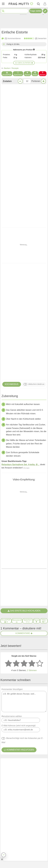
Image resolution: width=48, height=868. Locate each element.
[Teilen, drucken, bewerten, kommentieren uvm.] (4, 855)
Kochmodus (12, 229)
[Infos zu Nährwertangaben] (34, 49)
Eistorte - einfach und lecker (15, 620)
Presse (27, 827)
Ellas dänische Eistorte (13, 673)
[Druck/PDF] (6, 429)
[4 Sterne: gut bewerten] (32, 472)
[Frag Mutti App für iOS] (20, 847)
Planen (27, 74)
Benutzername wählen (12, 524)
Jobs (7, 834)
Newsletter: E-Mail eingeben (18, 804)
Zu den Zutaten (24, 63)
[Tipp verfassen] (45, 11)
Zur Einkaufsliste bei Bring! (18, 130)
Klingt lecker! (24, 367)
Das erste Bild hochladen (24, 419)
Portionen (36, 81)
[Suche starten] (3, 11)
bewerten (35, 38)
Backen (7, 68)
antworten (38, 583)
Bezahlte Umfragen (14, 838)
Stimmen (32, 478)
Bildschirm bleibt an (36, 229)
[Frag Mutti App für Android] (28, 847)
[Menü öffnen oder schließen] (3, 4)
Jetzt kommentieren (24, 373)
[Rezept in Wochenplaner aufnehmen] (36, 429)
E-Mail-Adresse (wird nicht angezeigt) (19, 534)
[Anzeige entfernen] (2, 859)
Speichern (18, 74)
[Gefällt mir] (24, 583)
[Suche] (38, 4)
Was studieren (31, 834)
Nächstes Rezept (35, 384)
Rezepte (15, 68)
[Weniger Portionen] (20, 81)
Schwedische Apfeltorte (30, 203)
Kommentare (24, 441)
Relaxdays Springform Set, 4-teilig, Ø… (21, 309)
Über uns (28, 823)
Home (8, 823)
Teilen (35, 74)
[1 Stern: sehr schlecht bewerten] (8, 472)
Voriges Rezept (13, 384)
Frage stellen (36, 11)
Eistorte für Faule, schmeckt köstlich (20, 602)
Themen (9, 827)
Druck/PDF (7, 74)
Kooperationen (31, 831)
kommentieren (11, 38)
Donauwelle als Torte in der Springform (9, 204)
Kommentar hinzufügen (24, 508)
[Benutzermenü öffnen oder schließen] (45, 4)
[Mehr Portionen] (43, 81)
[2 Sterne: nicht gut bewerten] (16, 472)
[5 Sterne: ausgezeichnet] (40, 472)
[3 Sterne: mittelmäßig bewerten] (24, 472)
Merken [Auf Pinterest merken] (43, 74)
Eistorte (6, 691)
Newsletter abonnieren (24, 816)
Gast (5, 570)
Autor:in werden (13, 831)
